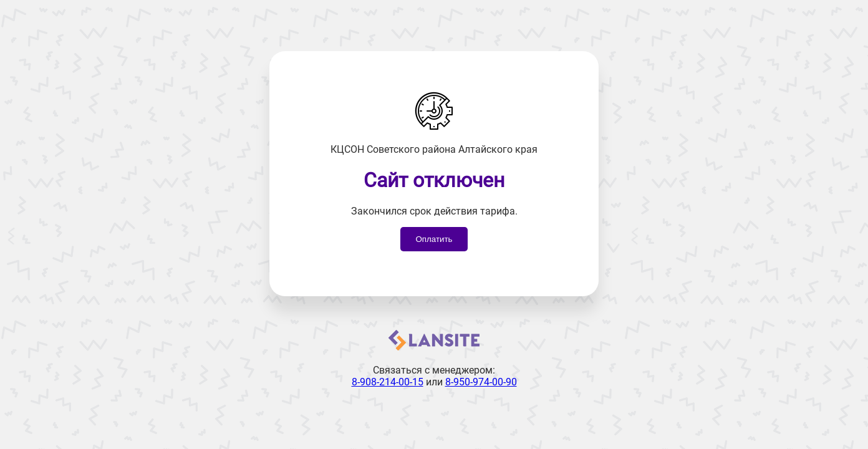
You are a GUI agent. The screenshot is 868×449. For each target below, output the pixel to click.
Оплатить (434, 239)
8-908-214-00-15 (388, 382)
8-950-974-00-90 (481, 382)
